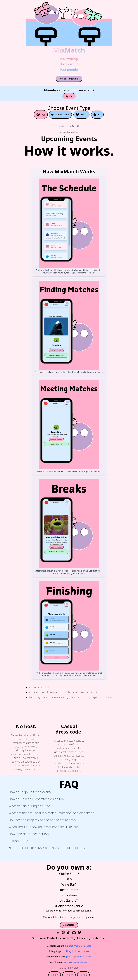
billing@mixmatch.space (77, 951)
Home (55, 975)
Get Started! (69, 925)
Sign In (69, 96)
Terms (83, 975)
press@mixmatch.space (77, 962)
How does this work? (69, 79)
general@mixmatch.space (78, 957)
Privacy (69, 975)
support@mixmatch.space (78, 946)
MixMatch (69, 50)
